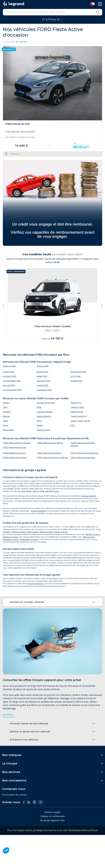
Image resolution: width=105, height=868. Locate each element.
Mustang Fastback (45, 412)
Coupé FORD (42, 385)
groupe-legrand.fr (89, 496)
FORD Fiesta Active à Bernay (49, 453)
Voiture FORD (43, 366)
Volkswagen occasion (29, 539)
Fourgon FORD (9, 376)
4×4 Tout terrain (25, 491)
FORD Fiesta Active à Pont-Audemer (52, 458)
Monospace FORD (78, 372)
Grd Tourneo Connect (46, 403)
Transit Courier (77, 412)
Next (101, 305)
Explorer (6, 416)
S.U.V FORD (76, 376)
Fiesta (5, 421)
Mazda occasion (46, 532)
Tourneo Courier (44, 430)
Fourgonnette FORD (12, 381)
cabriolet (49, 491)
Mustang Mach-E (44, 416)
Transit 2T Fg (76, 403)
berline (35, 491)
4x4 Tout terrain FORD (12, 390)
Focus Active (8, 430)
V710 (72, 425)
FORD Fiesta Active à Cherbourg (84, 453)
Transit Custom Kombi (80, 421)
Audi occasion (89, 537)
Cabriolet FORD (43, 381)
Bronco (6, 403)
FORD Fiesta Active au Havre (83, 458)
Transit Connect (77, 407)
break (42, 491)
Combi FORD (9, 372)
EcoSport (7, 412)
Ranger (40, 425)
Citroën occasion (19, 532)
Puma (39, 421)
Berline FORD (43, 372)
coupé (56, 491)
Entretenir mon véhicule (24, 740)
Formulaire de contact (15, 795)
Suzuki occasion (61, 532)
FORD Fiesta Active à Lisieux (15, 458)
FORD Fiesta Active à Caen (14, 453)
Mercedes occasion (11, 539)
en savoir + (8, 715)
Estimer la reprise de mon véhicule (30, 732)
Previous (4, 305)
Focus (5, 425)
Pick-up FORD (9, 385)
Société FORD (77, 381)
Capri (5, 407)
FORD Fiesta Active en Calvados (17, 443)
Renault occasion (93, 534)
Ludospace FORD (44, 390)
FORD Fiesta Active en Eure (15, 447)
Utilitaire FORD (9, 366)
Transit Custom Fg (78, 416)
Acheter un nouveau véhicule (27, 602)
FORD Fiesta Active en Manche (50, 443)
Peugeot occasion (11, 537)
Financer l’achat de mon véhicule (29, 724)
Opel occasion (33, 532)
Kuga (39, 407)
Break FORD (42, 376)
